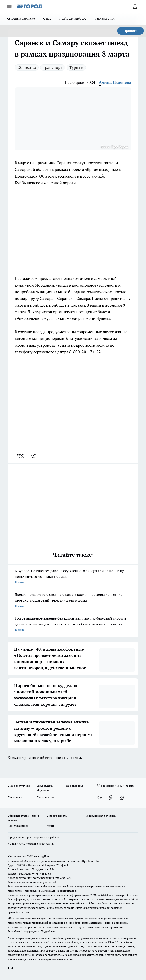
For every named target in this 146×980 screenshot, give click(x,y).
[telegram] (35, 456)
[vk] (21, 456)
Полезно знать (46, 797)
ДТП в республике (19, 786)
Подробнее (48, 931)
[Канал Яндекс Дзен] (122, 798)
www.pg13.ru (51, 837)
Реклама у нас (105, 18)
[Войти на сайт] (135, 6)
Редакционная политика (101, 816)
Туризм (76, 67)
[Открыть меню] (9, 6)
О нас (47, 18)
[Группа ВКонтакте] (100, 798)
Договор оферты (57, 816)
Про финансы (16, 797)
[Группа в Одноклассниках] (111, 798)
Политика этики (18, 826)
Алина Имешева (115, 82)
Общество (27, 67)
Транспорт (53, 67)
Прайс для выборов (73, 18)
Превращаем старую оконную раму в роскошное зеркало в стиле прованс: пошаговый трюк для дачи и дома (73, 600)
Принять (130, 31)
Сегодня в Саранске (21, 18)
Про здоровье (75, 786)
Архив (50, 826)
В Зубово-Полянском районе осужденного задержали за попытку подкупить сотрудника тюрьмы (73, 577)
